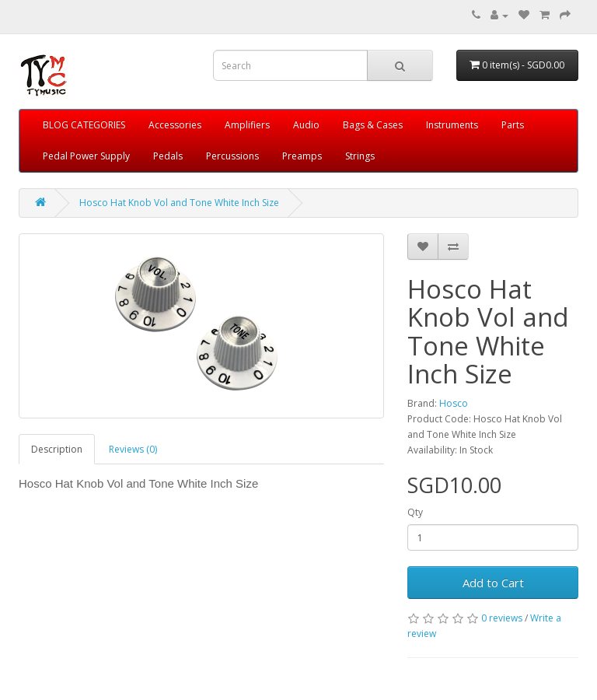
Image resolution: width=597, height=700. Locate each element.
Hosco (454, 403)
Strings (360, 156)
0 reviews (502, 618)
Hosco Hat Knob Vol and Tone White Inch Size (179, 203)
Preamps (302, 156)
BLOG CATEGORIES (84, 125)
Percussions (232, 156)
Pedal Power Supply (86, 156)
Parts (513, 125)
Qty (415, 512)
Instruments (452, 125)
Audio (306, 125)
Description (57, 449)
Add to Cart (493, 583)
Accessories (175, 125)
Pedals (168, 156)
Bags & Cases (373, 125)
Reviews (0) (133, 449)
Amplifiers (247, 125)
